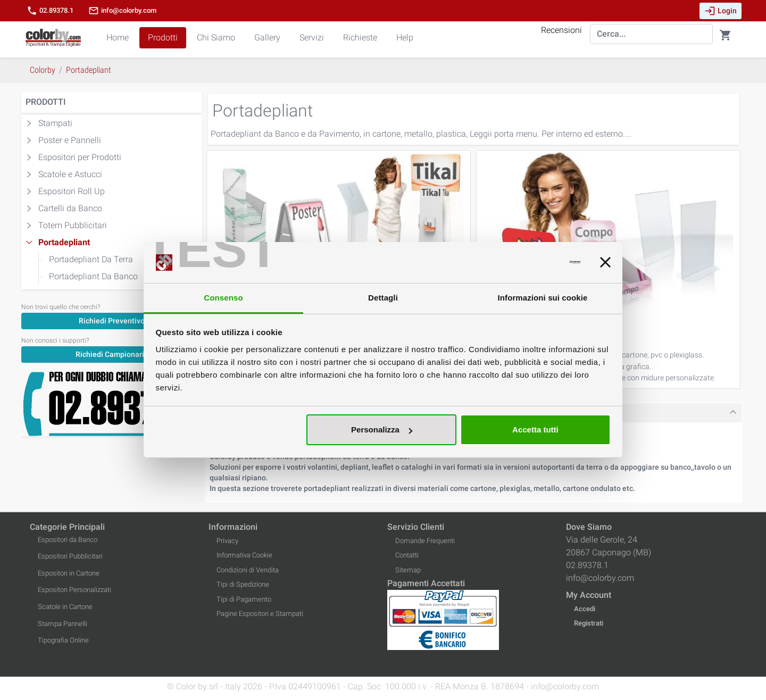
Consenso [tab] (223, 298)
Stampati (55, 123)
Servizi (312, 37)
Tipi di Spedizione (243, 584)
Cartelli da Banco (70, 208)
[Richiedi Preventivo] (112, 320)
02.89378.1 (50, 11)
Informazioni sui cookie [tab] (543, 298)
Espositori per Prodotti (80, 157)
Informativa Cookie (244, 555)
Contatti (407, 555)
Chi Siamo (216, 37)
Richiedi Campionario (112, 354)
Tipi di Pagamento (244, 599)
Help (405, 37)
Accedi (585, 609)
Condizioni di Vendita (248, 570)
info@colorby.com (122, 11)
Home (118, 37)
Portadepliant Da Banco (93, 276)
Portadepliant (64, 242)
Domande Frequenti (425, 541)
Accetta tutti (535, 430)
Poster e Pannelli (70, 140)
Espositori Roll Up (72, 191)
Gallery (267, 37)
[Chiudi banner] (605, 263)
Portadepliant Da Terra (91, 259)
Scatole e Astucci (70, 174)
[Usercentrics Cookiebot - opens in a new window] (534, 263)
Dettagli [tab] (383, 298)
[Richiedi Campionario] (112, 354)
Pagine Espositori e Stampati (260, 614)
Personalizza (382, 430)
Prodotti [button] (163, 37)
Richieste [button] (360, 37)
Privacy (227, 541)
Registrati (589, 623)
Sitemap (408, 570)
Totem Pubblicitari (73, 225)
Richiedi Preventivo (112, 321)
